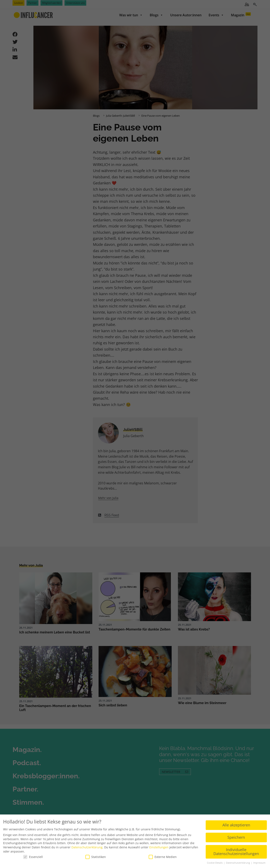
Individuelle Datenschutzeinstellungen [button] (236, 852)
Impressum (259, 863)
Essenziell (33, 857)
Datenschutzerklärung (87, 847)
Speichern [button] (236, 837)
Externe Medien (163, 857)
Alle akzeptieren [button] (236, 825)
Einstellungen (159, 847)
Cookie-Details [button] (215, 863)
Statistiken (96, 857)
